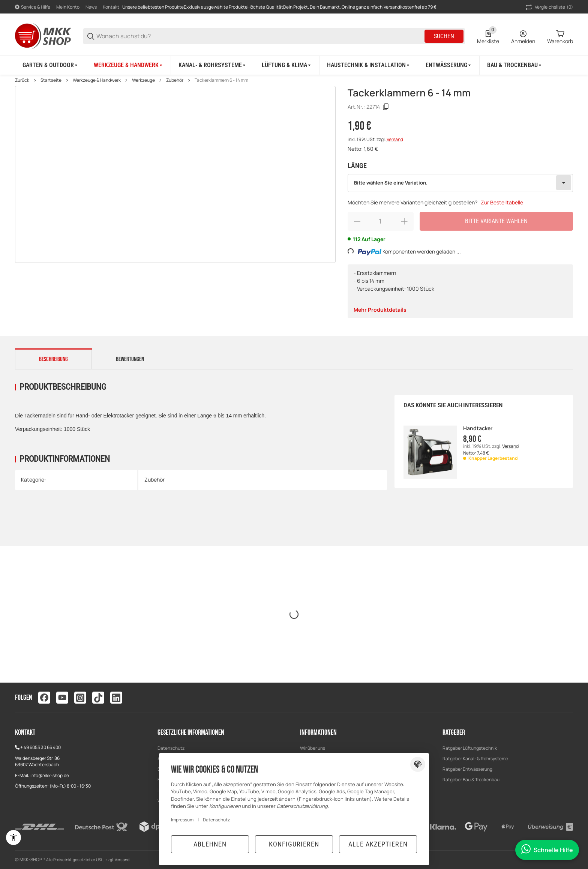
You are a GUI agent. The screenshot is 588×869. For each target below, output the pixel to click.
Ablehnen (210, 844)
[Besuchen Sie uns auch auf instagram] (80, 698)
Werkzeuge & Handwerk (97, 80)
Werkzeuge (143, 80)
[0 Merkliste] (488, 36)
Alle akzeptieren (378, 844)
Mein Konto (68, 7)
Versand (395, 139)
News (91, 7)
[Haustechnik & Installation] (369, 65)
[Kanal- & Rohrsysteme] (213, 65)
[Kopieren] (386, 107)
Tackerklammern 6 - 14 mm (221, 80)
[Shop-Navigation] (33, 7)
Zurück (22, 80)
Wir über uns (313, 748)
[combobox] (460, 183)
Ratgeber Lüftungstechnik (470, 748)
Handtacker (478, 428)
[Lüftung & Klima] (287, 65)
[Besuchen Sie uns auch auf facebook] (44, 698)
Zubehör (175, 80)
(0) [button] (549, 7)
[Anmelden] (523, 36)
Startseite (51, 80)
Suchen (444, 36)
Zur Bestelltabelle (502, 202)
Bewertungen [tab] (130, 359)
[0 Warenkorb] (560, 36)
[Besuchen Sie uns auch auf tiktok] (98, 698)
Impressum (182, 820)
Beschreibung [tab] (53, 359)
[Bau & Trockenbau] (515, 65)
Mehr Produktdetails (380, 310)
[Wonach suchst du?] (260, 36)
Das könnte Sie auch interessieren (453, 405)
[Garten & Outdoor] (51, 65)
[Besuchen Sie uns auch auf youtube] (62, 698)
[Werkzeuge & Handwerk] (129, 65)
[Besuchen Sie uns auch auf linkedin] (116, 698)
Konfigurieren (294, 844)
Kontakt (111, 7)
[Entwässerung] (449, 65)
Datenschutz (171, 748)
